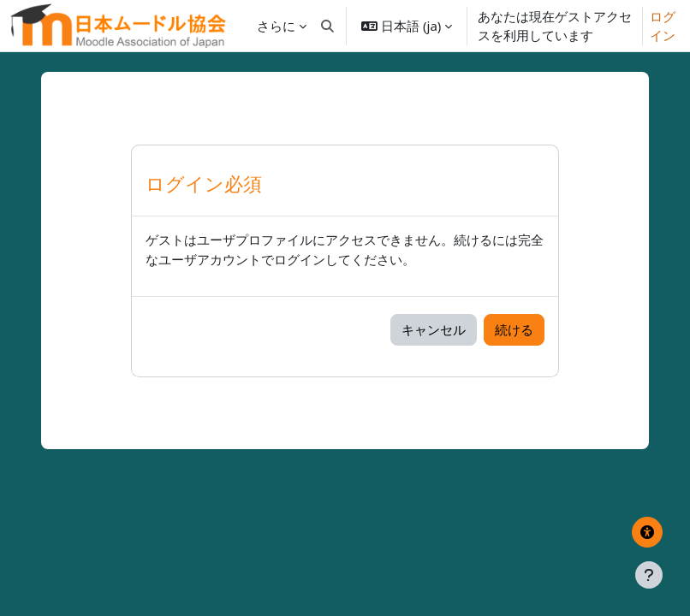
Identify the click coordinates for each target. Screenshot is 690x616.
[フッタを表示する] (649, 575)
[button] (328, 26)
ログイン (663, 26)
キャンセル (434, 329)
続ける (514, 329)
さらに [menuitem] (276, 26)
